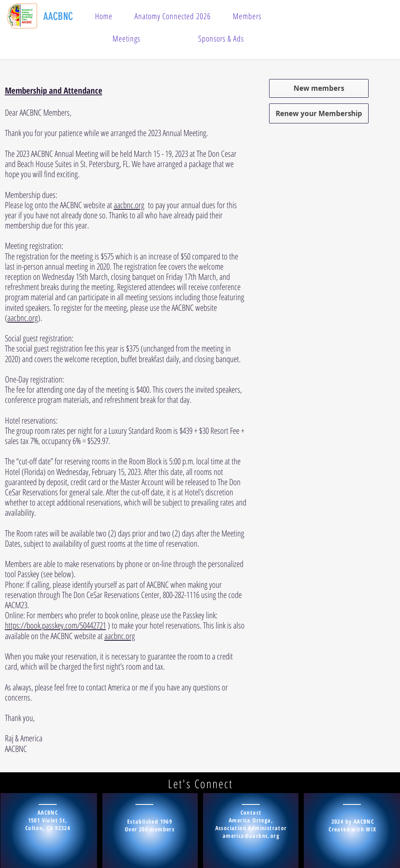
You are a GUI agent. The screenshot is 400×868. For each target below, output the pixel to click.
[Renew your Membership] (319, 113)
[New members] (319, 88)
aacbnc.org (129, 205)
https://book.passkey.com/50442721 (55, 625)
